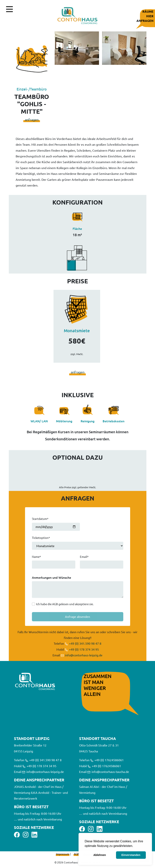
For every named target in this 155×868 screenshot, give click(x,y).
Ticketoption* (41, 538)
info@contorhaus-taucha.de (108, 772)
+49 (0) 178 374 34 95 (82, 649)
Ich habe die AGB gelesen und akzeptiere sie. (65, 604)
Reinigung (88, 421)
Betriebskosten (114, 421)
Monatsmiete (77, 331)
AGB (76, 854)
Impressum (63, 854)
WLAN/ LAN (39, 421)
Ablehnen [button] (100, 855)
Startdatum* (40, 519)
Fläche (77, 229)
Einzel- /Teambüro (32, 89)
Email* (84, 557)
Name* (36, 557)
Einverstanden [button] (131, 855)
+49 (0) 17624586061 (107, 760)
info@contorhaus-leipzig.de (82, 655)
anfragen (32, 120)
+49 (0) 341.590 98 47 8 (83, 643)
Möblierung (64, 421)
